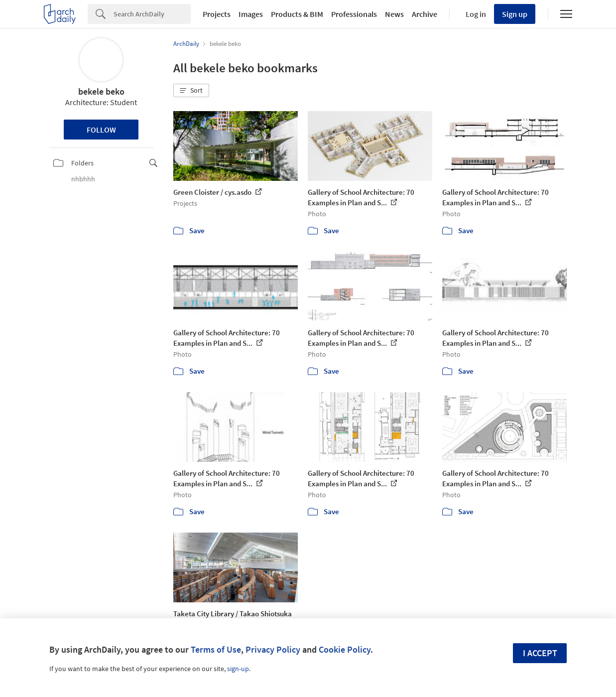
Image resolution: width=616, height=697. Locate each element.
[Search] (152, 14)
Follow (101, 130)
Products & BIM (297, 14)
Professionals (354, 14)
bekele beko (101, 91)
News (394, 14)
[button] (191, 91)
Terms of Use (216, 649)
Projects (217, 14)
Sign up (515, 14)
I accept (540, 653)
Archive (425, 14)
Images (251, 14)
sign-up (238, 669)
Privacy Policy (273, 649)
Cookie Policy (345, 649)
